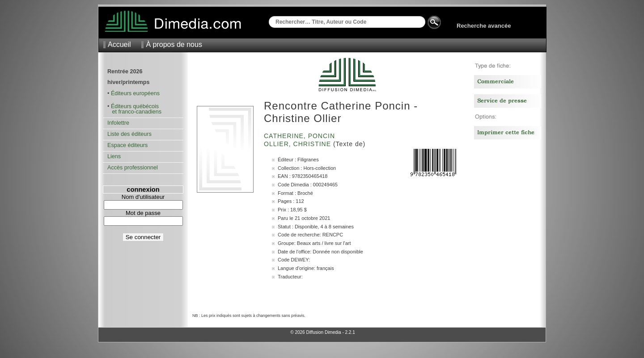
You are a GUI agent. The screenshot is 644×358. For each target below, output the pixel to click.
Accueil (119, 44)
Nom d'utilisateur (143, 197)
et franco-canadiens (134, 112)
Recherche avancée (484, 26)
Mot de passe (143, 213)
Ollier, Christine (299, 144)
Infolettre (118, 123)
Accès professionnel (133, 168)
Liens (114, 156)
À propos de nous (174, 44)
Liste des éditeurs (129, 134)
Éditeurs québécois (135, 106)
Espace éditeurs (127, 145)
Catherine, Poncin (301, 136)
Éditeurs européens (135, 93)
